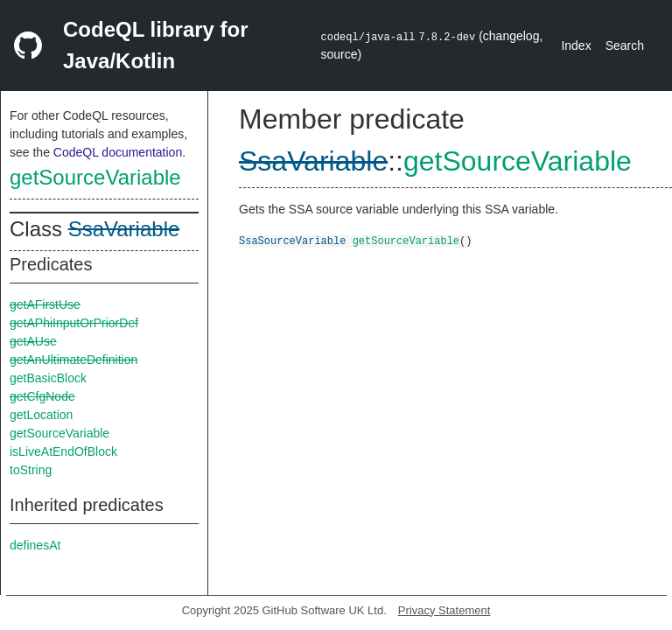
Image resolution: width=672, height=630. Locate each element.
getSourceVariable (95, 177)
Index (576, 45)
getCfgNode (42, 396)
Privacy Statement (444, 610)
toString (31, 470)
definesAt (35, 545)
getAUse (33, 341)
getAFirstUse (45, 304)
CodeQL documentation (118, 152)
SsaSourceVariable (292, 240)
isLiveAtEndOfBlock (63, 451)
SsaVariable (124, 229)
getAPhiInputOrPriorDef (74, 323)
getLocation (41, 415)
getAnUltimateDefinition (73, 360)
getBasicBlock (48, 378)
